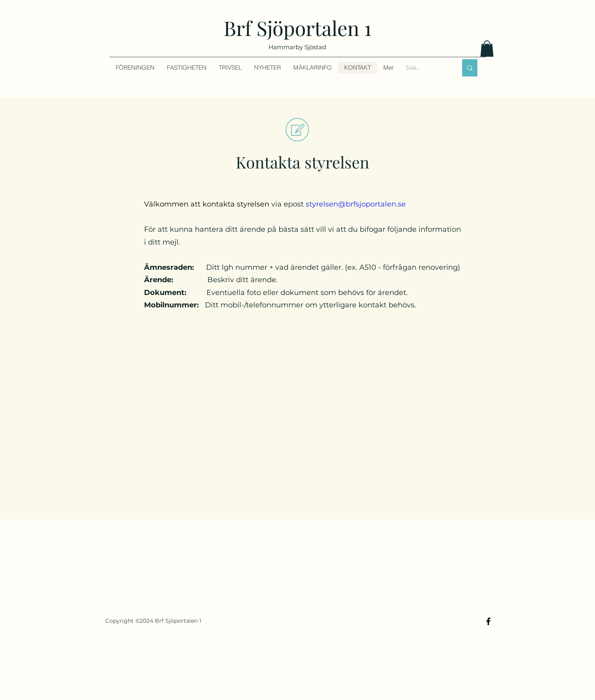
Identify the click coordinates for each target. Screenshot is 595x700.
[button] (487, 49)
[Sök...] (426, 68)
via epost (275, 204)
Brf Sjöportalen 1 (298, 28)
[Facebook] (488, 621)
